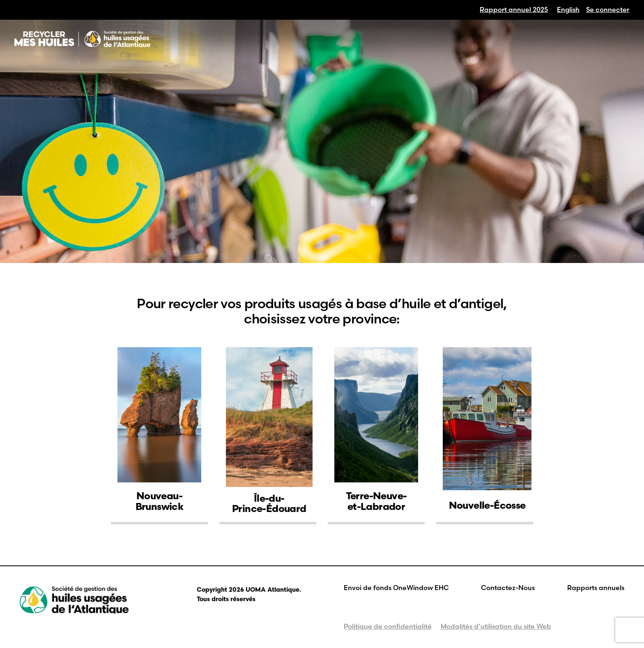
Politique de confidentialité (388, 626)
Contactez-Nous (508, 588)
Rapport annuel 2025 (514, 9)
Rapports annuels (596, 588)
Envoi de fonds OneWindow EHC (396, 588)
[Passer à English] (568, 9)
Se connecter (608, 9)
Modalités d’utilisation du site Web (496, 626)
